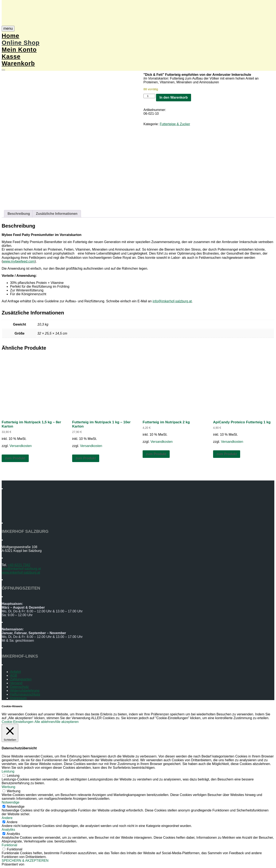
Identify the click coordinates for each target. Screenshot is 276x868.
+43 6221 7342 (19, 565)
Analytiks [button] (8, 830)
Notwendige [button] (11, 802)
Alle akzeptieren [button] (67, 722)
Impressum (18, 698)
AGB (14, 675)
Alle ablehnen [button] (45, 722)
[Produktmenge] (149, 96)
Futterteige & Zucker (175, 124)
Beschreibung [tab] (19, 214)
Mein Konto (19, 50)
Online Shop (21, 43)
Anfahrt (16, 672)
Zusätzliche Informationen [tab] (57, 214)
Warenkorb (18, 63)
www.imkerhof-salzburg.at (21, 572)
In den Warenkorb (174, 97)
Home (10, 36)
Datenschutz (19, 687)
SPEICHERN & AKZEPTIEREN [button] (25, 861)
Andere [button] (7, 818)
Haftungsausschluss (25, 694)
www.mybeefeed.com (19, 261)
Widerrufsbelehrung (25, 691)
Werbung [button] (8, 787)
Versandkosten (21, 446)
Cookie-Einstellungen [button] (18, 722)
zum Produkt (15, 458)
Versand (16, 683)
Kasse (11, 57)
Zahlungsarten (21, 679)
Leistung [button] (8, 771)
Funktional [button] (9, 845)
